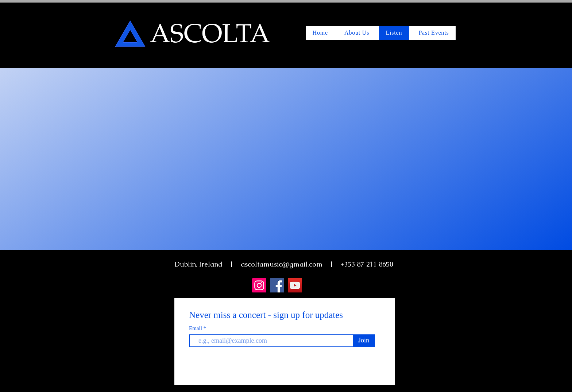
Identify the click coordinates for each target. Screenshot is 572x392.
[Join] (364, 341)
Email (196, 328)
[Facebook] (277, 285)
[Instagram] (259, 285)
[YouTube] (295, 285)
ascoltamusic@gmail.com (282, 264)
